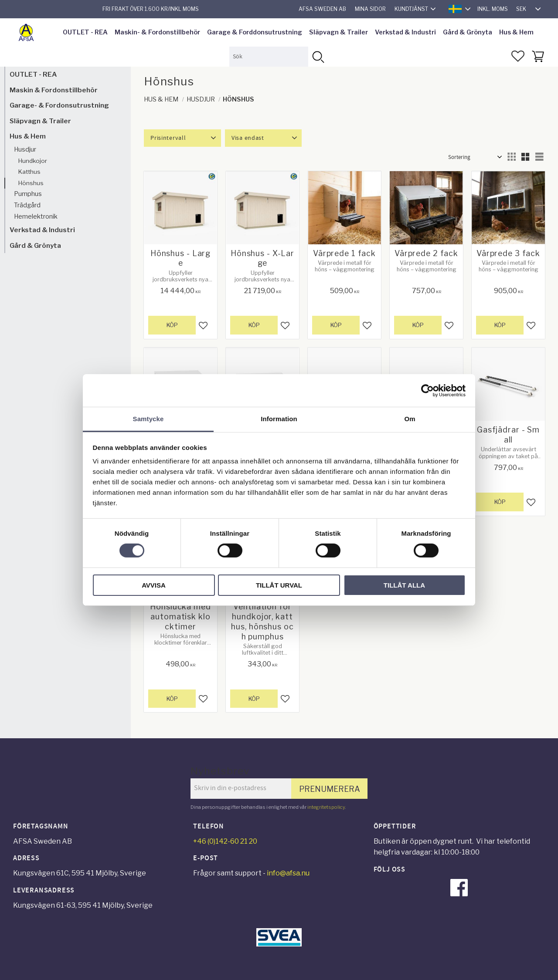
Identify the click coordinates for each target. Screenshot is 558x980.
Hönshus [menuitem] (31, 183)
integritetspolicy (326, 807)
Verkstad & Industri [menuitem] (405, 32)
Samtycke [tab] (148, 419)
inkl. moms (493, 9)
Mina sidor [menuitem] (370, 9)
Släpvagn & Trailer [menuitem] (339, 32)
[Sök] (318, 56)
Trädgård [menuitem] (27, 205)
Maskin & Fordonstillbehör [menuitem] (54, 90)
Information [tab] (279, 419)
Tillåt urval (279, 585)
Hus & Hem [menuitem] (516, 32)
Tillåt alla (404, 585)
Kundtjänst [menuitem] (411, 9)
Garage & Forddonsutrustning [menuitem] (255, 32)
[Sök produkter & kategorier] (269, 56)
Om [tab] (410, 419)
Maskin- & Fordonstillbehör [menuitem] (157, 32)
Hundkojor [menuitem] (33, 161)
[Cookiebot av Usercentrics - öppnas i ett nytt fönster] (427, 390)
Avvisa (154, 585)
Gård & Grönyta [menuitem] (468, 32)
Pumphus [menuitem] (28, 194)
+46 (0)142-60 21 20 (225, 841)
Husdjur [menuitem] (25, 149)
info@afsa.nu (288, 873)
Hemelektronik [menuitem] (36, 216)
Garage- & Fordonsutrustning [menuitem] (59, 105)
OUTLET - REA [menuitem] (85, 32)
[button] (518, 56)
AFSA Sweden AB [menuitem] (322, 9)
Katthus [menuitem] (29, 172)
